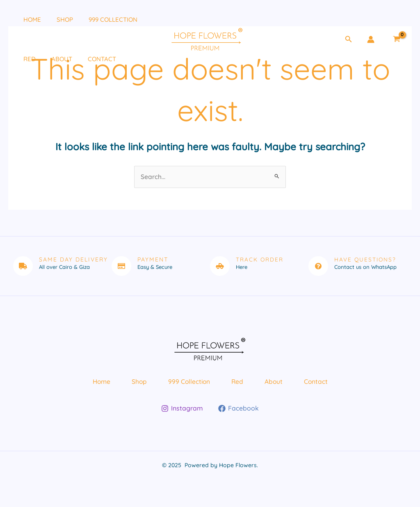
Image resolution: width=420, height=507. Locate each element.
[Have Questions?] (318, 266)
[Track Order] (220, 266)
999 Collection (99, 19)
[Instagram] (182, 415)
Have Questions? (366, 260)
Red (23, 59)
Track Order (260, 260)
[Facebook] (239, 415)
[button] (349, 39)
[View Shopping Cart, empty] (396, 39)
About (51, 59)
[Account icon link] (371, 39)
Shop (55, 19)
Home (25, 19)
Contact (88, 59)
